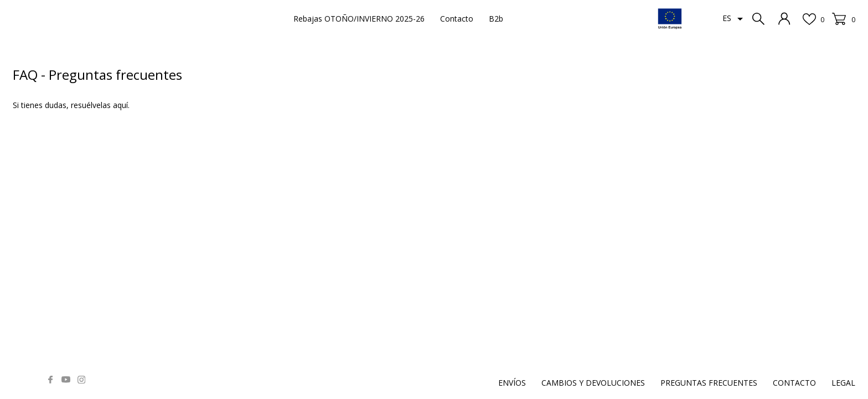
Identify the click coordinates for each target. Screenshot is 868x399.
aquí (120, 105)
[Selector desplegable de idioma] (735, 19)
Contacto (457, 19)
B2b (496, 19)
